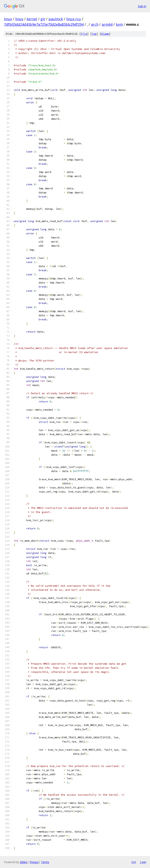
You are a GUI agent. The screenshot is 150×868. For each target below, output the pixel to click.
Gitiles (24, 862)
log (94, 34)
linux (8, 19)
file (84, 34)
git (43, 19)
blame (105, 34)
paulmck (56, 19)
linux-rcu (74, 19)
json (143, 862)
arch (95, 24)
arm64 (107, 24)
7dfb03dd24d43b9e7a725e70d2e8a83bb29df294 (44, 24)
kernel (32, 19)
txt (134, 862)
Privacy (34, 862)
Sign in (142, 6)
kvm (119, 24)
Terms (45, 862)
